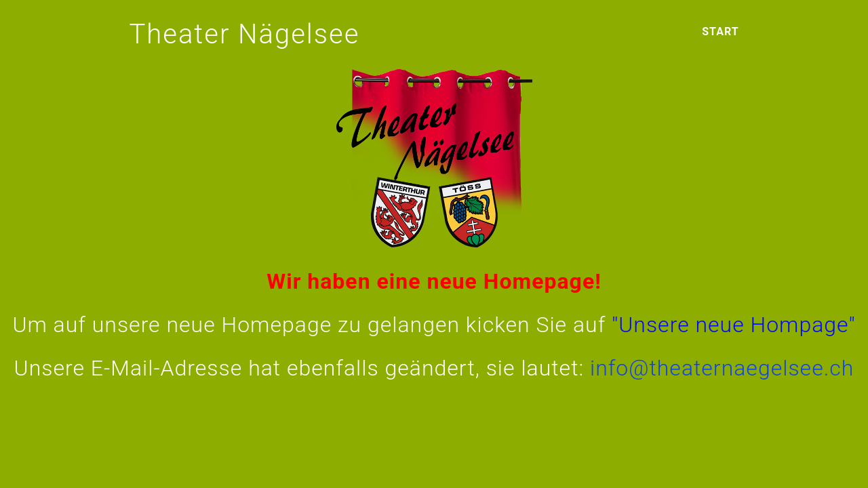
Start (720, 32)
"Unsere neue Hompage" (734, 325)
